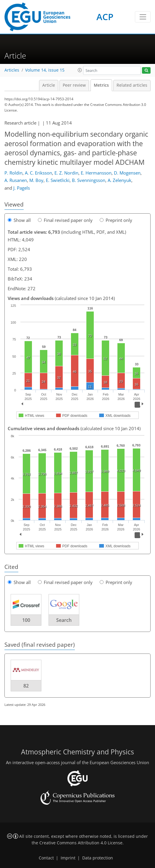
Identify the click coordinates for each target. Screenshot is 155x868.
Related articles (132, 85)
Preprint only (116, 220)
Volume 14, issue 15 (45, 70)
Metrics (101, 85)
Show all (19, 220)
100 (26, 620)
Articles (12, 70)
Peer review (74, 85)
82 (26, 686)
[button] (80, 70)
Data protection (98, 858)
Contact (46, 858)
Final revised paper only (65, 220)
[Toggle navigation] (143, 17)
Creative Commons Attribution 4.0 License (81, 843)
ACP (105, 17)
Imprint (68, 858)
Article (49, 85)
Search (64, 620)
